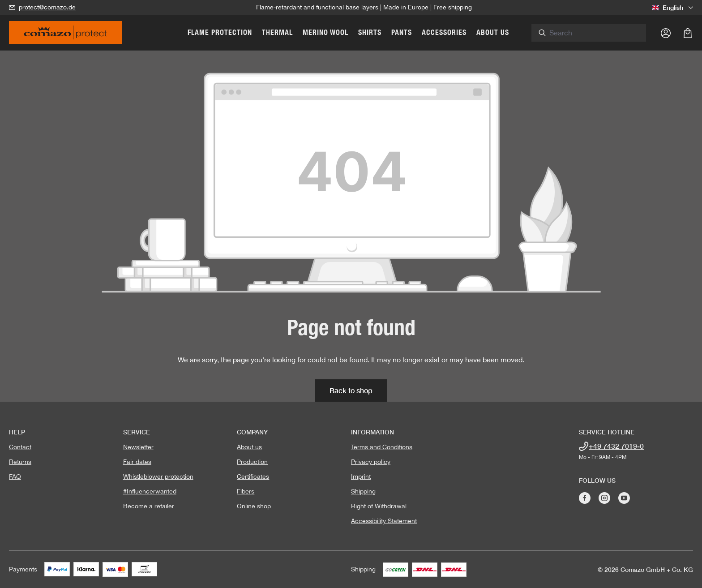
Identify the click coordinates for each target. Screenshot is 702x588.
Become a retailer (149, 506)
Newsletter (138, 447)
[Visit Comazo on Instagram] (604, 498)
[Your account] (666, 33)
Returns (20, 462)
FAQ (15, 476)
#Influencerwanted (150, 491)
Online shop (254, 506)
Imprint (361, 476)
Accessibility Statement (384, 521)
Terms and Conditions (382, 447)
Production (252, 462)
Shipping (363, 491)
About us (249, 447)
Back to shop (351, 390)
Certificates (253, 476)
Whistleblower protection (158, 476)
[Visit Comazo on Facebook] (585, 498)
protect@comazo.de (47, 7)
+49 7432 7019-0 (616, 446)
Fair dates (137, 462)
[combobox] (601, 33)
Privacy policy (371, 462)
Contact (20, 447)
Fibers (246, 491)
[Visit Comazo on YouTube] (624, 498)
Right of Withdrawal (379, 506)
